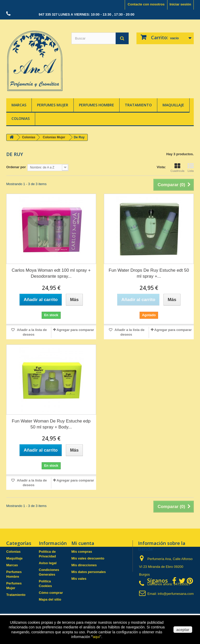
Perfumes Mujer (53, 105)
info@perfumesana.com (176, 594)
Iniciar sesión (180, 4)
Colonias (21, 118)
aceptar (183, 630)
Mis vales (79, 579)
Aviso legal (48, 563)
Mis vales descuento (88, 558)
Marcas (19, 105)
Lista (191, 168)
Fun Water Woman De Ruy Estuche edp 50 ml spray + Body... (51, 424)
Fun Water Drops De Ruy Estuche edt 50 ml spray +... (149, 273)
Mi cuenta (83, 543)
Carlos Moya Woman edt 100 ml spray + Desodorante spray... (51, 273)
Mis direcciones (84, 565)
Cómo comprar (51, 593)
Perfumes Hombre (96, 105)
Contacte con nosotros (146, 4)
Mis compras (82, 552)
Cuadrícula (177, 168)
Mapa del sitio (50, 599)
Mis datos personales (89, 572)
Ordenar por (16, 167)
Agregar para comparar (75, 330)
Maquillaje (173, 105)
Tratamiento (138, 105)
